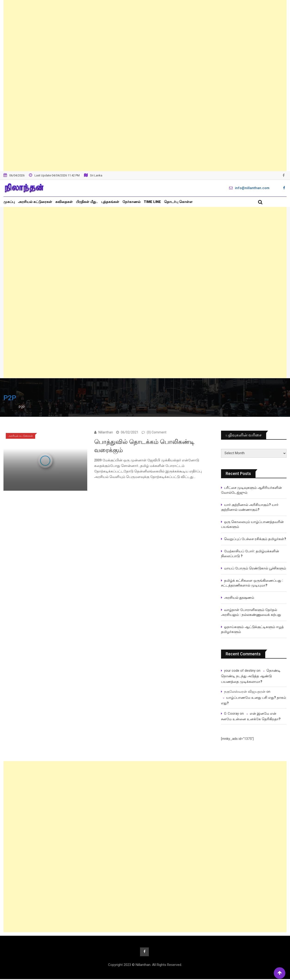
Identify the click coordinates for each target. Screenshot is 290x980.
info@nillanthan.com (252, 188)
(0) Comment (157, 432)
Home (10, 407)
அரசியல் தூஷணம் (239, 598)
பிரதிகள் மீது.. (87, 202)
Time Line (152, 202)
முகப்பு (9, 202)
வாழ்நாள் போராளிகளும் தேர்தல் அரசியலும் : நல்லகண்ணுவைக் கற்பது (251, 612)
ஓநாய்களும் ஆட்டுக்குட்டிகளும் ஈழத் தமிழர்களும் (252, 629)
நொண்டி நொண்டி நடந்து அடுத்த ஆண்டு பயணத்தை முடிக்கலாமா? (251, 676)
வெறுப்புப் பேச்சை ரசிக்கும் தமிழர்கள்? (255, 539)
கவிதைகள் (64, 202)
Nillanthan (106, 432)
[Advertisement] (145, 86)
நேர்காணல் (131, 202)
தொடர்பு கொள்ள (178, 202)
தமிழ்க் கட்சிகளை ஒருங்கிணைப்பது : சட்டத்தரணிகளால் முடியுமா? (252, 583)
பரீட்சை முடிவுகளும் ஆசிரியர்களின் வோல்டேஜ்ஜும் (251, 490)
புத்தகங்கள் (110, 202)
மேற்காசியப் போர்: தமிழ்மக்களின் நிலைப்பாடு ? (250, 554)
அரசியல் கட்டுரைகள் (35, 202)
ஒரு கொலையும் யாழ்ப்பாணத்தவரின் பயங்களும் (252, 524)
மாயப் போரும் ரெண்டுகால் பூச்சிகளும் (255, 568)
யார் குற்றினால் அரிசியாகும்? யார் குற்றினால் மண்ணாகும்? (250, 507)
